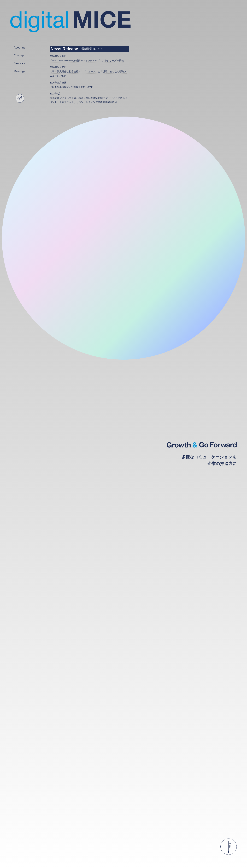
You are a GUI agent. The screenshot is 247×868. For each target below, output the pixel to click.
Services (19, 63)
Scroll (229, 847)
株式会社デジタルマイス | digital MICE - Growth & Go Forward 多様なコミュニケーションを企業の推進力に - (70, 22)
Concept (19, 56)
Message (20, 71)
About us (19, 48)
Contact (20, 98)
